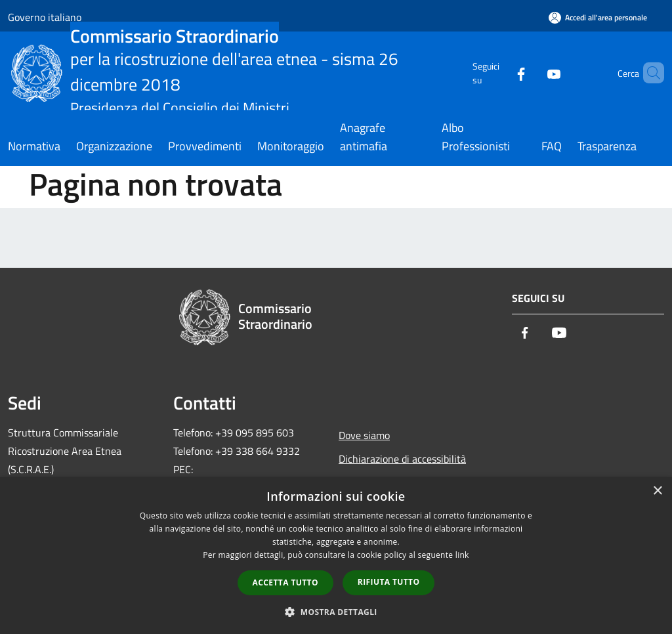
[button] (336, 612)
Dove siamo (364, 435)
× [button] (657, 491)
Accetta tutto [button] (285, 582)
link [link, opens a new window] (462, 555)
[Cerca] (648, 73)
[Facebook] (499, 73)
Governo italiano (45, 17)
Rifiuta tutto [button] (389, 582)
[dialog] (336, 556)
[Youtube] (532, 73)
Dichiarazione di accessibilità (402, 459)
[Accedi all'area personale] (598, 17)
